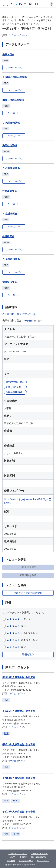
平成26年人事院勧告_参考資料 (19, 677)
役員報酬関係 (10, 191)
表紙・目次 (8, 55)
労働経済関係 (10, 282)
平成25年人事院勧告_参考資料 (19, 711)
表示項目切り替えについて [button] (19, 314)
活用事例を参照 (28, 567)
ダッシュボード (26, 861)
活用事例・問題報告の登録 (28, 593)
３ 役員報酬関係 (11, 168)
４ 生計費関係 (10, 214)
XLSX (16, 801)
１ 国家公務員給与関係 (15, 77)
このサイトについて (18, 854)
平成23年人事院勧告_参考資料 (19, 745)
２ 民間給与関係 (11, 123)
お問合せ (11, 861)
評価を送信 (28, 654)
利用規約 (23, 857)
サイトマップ (43, 861)
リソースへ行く (14, 68)
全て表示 (38, 321)
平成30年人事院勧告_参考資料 (19, 812)
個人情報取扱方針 (39, 857)
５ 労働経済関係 (11, 259)
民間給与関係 (10, 146)
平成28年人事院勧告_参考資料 (19, 778)
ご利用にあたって (39, 854)
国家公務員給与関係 (13, 100)
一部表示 (29, 321)
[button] (52, 4)
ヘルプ (12, 857)
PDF (6, 700)
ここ (10, 24)
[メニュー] (5, 4)
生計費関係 (8, 236)
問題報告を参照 (28, 575)
